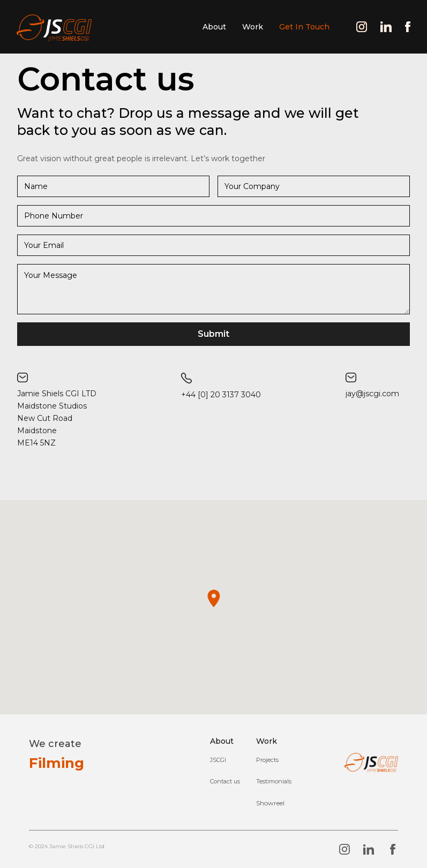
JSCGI (218, 760)
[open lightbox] (270, 803)
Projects (267, 760)
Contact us (225, 781)
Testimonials (274, 781)
